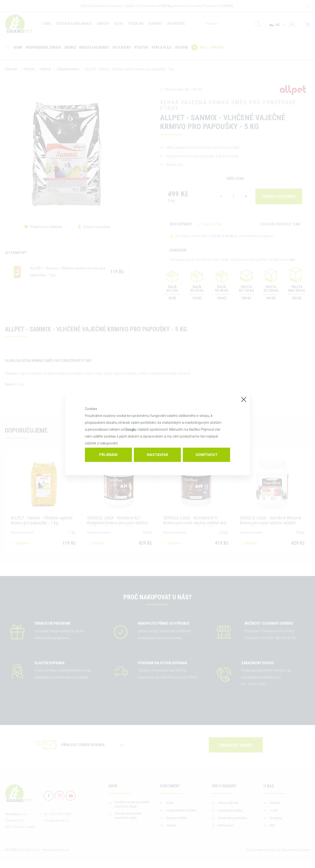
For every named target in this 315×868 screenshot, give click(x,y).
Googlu (131, 429)
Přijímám (108, 455)
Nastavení (157, 455)
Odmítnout (206, 455)
